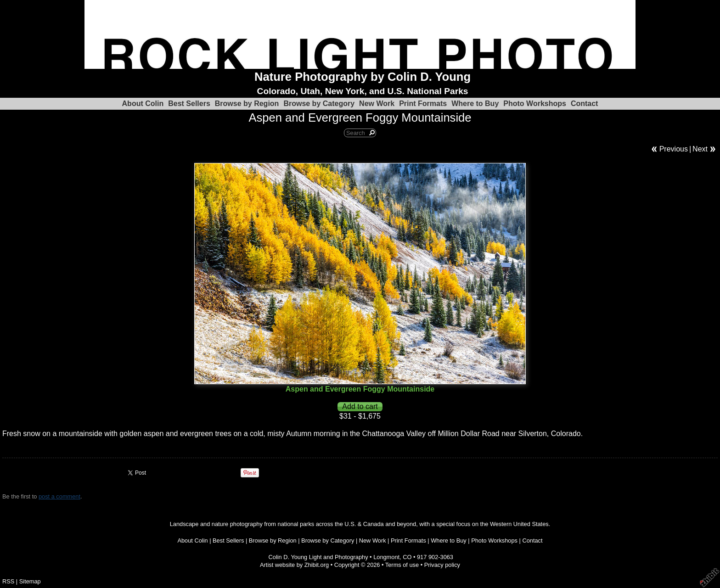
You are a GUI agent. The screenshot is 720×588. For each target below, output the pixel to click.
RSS (8, 581)
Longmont (386, 557)
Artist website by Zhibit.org (294, 565)
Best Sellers (189, 104)
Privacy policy (442, 565)
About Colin (143, 104)
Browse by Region (247, 104)
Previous (674, 149)
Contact (585, 104)
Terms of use (402, 565)
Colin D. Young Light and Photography (318, 557)
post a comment (59, 496)
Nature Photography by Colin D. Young (363, 77)
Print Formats (423, 104)
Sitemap (30, 581)
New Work (377, 104)
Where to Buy (475, 104)
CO (407, 557)
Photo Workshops (535, 104)
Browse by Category (319, 104)
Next (700, 149)
